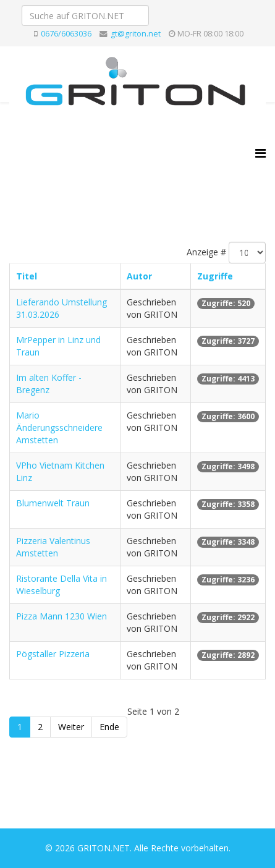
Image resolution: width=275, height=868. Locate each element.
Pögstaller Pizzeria (53, 654)
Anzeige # (206, 252)
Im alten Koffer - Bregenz (49, 384)
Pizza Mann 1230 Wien (61, 616)
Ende (109, 727)
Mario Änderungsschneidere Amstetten (59, 428)
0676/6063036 (66, 34)
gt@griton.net (136, 34)
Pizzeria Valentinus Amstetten (53, 547)
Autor (139, 276)
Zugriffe (215, 276)
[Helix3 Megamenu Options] (260, 153)
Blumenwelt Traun (53, 503)
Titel (27, 276)
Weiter (71, 727)
